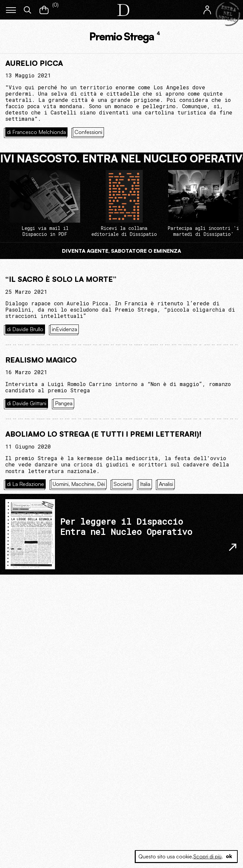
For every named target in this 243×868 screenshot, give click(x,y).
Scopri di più (207, 856)
